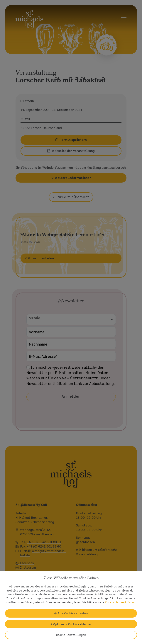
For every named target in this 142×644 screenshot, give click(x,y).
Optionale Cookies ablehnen (73, 624)
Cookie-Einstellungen (71, 635)
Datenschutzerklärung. (121, 602)
